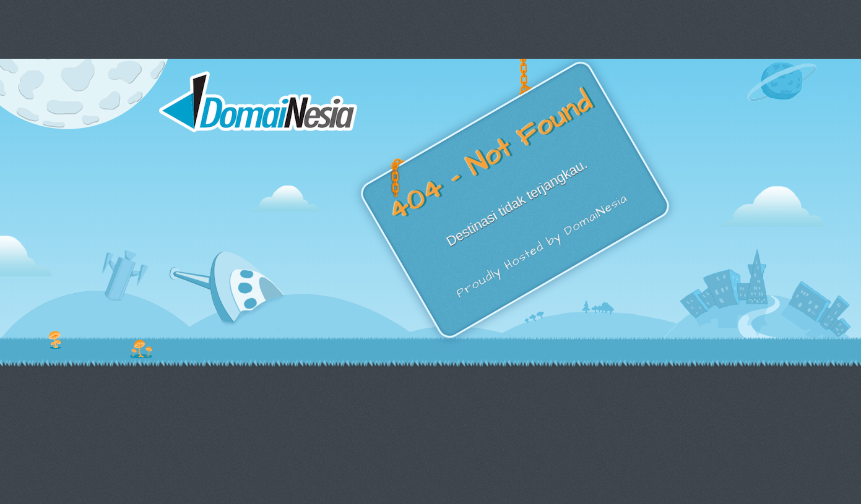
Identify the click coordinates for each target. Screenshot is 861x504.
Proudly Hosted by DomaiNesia (541, 246)
